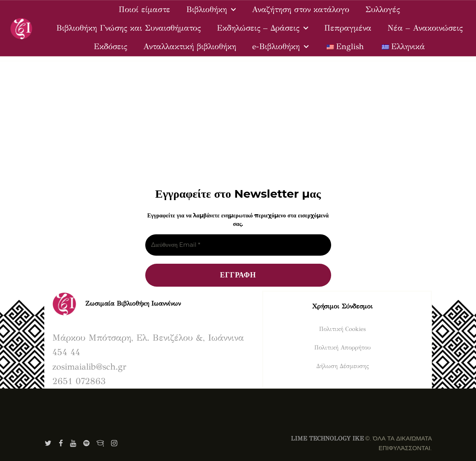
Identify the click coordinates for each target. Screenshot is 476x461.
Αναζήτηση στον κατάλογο (301, 9)
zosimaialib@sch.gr (89, 367)
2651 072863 (79, 381)
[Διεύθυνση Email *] (238, 245)
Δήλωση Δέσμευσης (343, 366)
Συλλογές (383, 9)
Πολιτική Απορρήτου (342, 347)
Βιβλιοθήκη (211, 10)
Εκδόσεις (110, 47)
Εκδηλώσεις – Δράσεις (263, 28)
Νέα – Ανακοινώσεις (425, 28)
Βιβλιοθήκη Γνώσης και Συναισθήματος (129, 28)
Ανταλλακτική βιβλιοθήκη (190, 47)
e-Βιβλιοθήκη (280, 47)
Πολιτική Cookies (342, 329)
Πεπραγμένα (348, 28)
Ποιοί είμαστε (144, 9)
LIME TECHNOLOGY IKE (327, 438)
